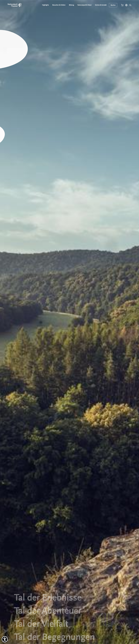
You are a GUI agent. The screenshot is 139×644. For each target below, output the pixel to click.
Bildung (71, 5)
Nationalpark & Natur (84, 5)
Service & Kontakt (101, 5)
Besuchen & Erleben (59, 5)
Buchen (113, 5)
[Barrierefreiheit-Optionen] (5, 639)
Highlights (45, 5)
